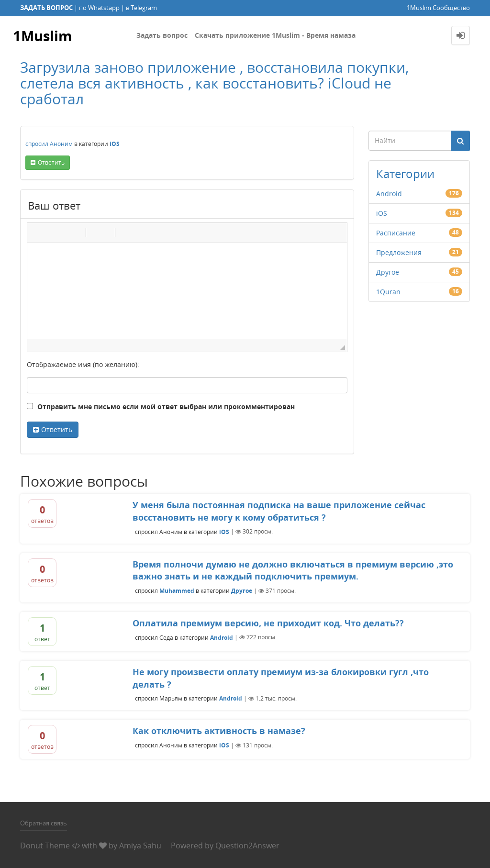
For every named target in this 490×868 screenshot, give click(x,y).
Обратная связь (44, 823)
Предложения (399, 252)
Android (389, 194)
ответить (51, 162)
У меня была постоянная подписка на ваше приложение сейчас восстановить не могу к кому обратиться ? (279, 511)
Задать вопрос (162, 35)
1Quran (388, 292)
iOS (115, 144)
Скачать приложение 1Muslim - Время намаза (275, 35)
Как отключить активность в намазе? (219, 731)
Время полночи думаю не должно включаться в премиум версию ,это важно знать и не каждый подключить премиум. (293, 570)
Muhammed (177, 591)
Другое (388, 272)
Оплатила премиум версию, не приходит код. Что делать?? (268, 623)
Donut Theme (45, 846)
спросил (37, 144)
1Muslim (43, 35)
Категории (405, 173)
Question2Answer (247, 846)
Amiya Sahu (140, 846)
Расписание (396, 233)
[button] (38, 233)
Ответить (57, 429)
